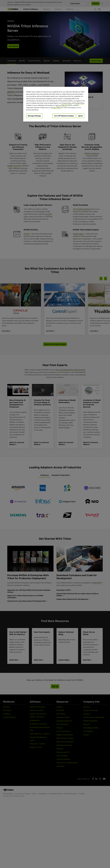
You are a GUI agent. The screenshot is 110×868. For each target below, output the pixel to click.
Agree (80, 116)
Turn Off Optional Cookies (64, 116)
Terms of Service (61, 105)
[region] (56, 104)
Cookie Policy (80, 103)
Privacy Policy (67, 103)
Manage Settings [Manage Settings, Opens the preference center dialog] (34, 116)
